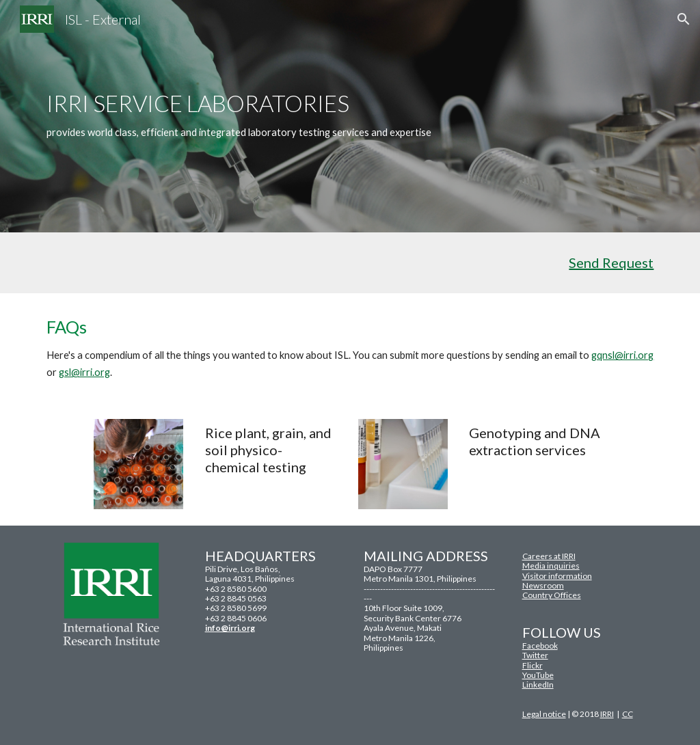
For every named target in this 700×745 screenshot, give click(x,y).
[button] (684, 19)
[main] (324, 116)
